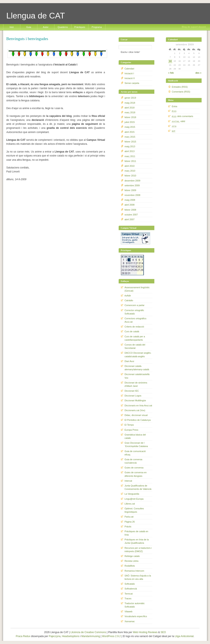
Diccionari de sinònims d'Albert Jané (136, 384)
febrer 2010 (130, 176)
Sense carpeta (132, 83)
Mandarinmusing (91, 636)
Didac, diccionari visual (136, 415)
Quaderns (63, 27)
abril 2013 (129, 151)
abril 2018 (129, 108)
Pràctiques (80, 27)
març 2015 (130, 137)
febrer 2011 (130, 161)
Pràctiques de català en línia (136, 533)
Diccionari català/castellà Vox (137, 376)
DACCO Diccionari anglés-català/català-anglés (138, 355)
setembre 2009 (132, 185)
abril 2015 (129, 132)
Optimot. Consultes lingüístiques (134, 510)
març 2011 (130, 156)
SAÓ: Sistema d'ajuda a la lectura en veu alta (138, 577)
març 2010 (130, 171)
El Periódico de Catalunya (138, 420)
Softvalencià (131, 589)
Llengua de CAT (36, 16)
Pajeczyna (54, 636)
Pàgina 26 (130, 522)
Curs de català (132, 331)
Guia (29, 27)
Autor (46, 27)
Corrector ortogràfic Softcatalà (134, 312)
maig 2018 (130, 103)
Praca (19, 636)
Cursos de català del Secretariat (135, 346)
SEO (163, 632)
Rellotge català (132, 556)
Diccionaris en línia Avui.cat (138, 405)
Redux (27, 636)
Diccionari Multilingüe (135, 400)
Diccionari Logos (133, 396)
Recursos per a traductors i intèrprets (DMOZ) (138, 550)
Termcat (129, 594)
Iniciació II (130, 78)
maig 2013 (130, 146)
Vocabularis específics (136, 616)
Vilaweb (129, 611)
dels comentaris (182, 116)
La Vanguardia (132, 494)
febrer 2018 (130, 117)
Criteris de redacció (134, 327)
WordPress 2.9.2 (111, 636)
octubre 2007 (131, 215)
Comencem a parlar (135, 305)
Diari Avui (129, 361)
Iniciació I (129, 73)
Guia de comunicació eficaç (135, 453)
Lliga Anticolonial (184, 636)
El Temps (129, 425)
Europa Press (131, 430)
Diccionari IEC (132, 391)
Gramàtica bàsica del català (135, 436)
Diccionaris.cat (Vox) (135, 410)
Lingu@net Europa (134, 499)
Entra (175, 106)
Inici (12, 27)
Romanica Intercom (134, 571)
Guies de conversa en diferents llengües (136, 474)
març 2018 (130, 112)
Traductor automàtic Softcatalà (135, 605)
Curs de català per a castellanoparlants (135, 338)
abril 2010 (129, 166)
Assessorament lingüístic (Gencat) (137, 289)
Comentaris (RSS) (181, 92)
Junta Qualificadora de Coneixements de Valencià (138, 487)
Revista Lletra (131, 561)
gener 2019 (130, 98)
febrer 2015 (130, 142)
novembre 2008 (132, 195)
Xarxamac (130, 621)
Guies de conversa (134, 468)
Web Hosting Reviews (145, 632)
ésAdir (128, 296)
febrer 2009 (130, 190)
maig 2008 (130, 200)
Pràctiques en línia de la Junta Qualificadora (137, 541)
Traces (128, 598)
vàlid (178, 121)
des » (198, 73)
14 (170, 61)
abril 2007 (129, 219)
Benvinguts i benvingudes (27, 39)
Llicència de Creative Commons (88, 632)
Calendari (129, 69)
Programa (97, 27)
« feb (171, 73)
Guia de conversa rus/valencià (133, 461)
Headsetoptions (71, 636)
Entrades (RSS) (180, 87)
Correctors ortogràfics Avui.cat (135, 320)
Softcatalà (130, 584)
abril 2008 (129, 205)
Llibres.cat (130, 504)
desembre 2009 (132, 181)
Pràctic (128, 527)
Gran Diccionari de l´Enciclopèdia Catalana (136, 445)
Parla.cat (129, 517)
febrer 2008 (130, 210)
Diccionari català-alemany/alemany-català (137, 368)
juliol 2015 (130, 122)
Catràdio (129, 300)
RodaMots (130, 566)
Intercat (128, 481)
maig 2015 (130, 127)
